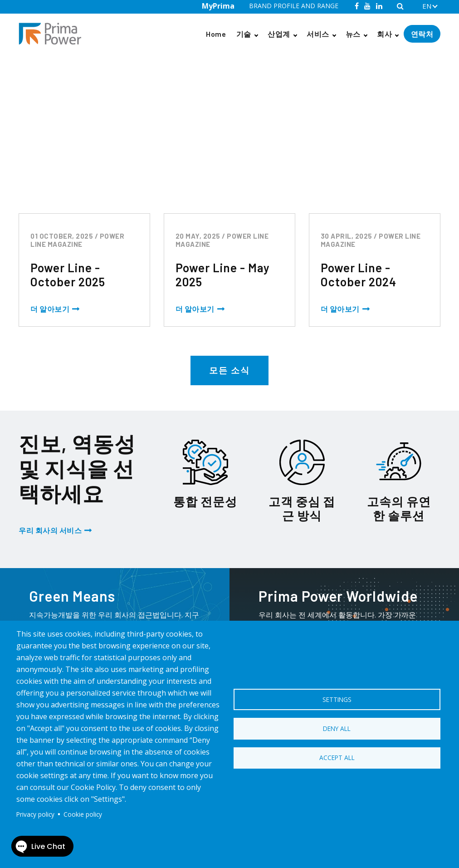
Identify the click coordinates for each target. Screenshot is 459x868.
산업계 (279, 34)
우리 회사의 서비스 (50, 530)
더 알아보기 (50, 309)
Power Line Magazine (74, 72)
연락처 (422, 34)
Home (216, 34)
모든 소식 (229, 370)
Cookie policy (83, 814)
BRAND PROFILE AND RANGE (294, 6)
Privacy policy (35, 814)
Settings (337, 699)
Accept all (337, 758)
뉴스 (353, 34)
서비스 (318, 34)
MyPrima (218, 6)
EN (427, 6)
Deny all (337, 728)
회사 (384, 34)
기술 (244, 34)
